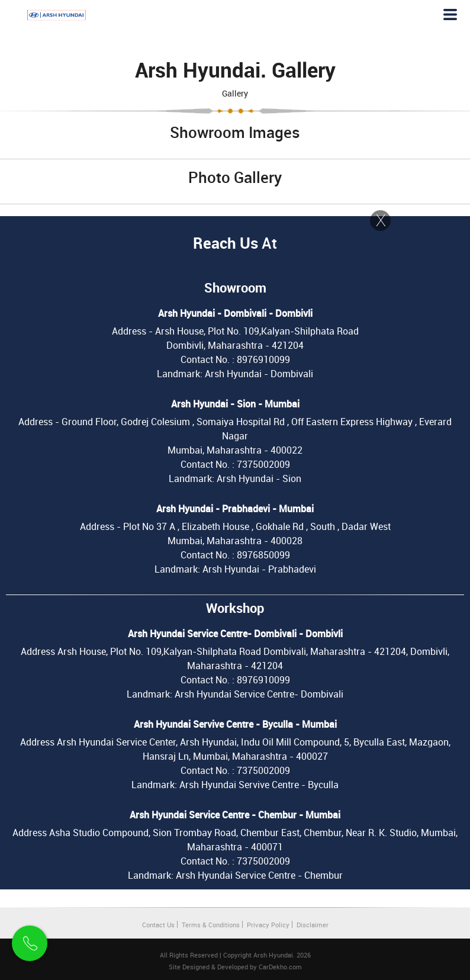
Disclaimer (313, 925)
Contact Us (158, 925)
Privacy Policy (268, 925)
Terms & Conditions (211, 925)
